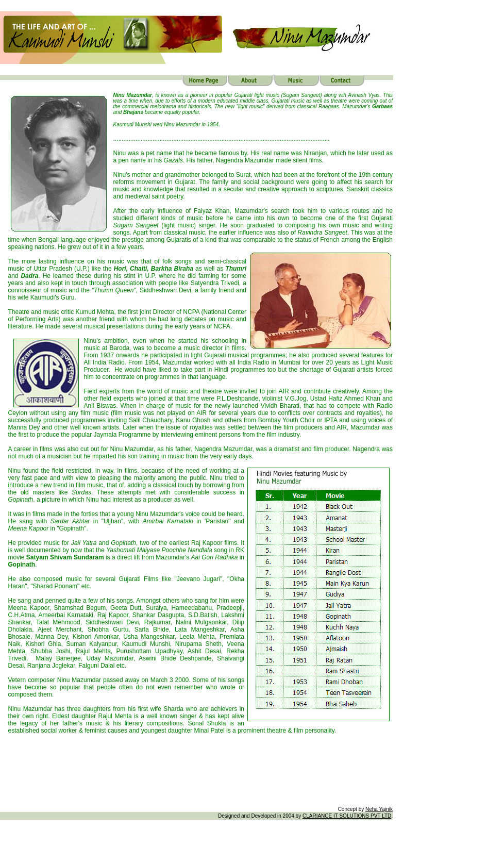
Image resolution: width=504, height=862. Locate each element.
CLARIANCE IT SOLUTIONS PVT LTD (347, 816)
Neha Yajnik (379, 809)
